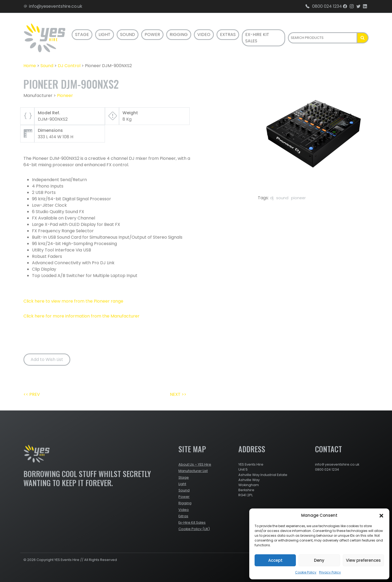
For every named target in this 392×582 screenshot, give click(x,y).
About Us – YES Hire (195, 464)
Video (204, 34)
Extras (228, 34)
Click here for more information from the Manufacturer (81, 316)
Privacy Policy (330, 572)
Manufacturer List (193, 471)
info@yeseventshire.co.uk (53, 6)
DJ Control (69, 66)
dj (272, 198)
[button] (381, 515)
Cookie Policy (306, 572)
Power (152, 34)
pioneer (298, 198)
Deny (319, 560)
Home (30, 66)
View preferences (363, 560)
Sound (128, 34)
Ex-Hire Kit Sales (257, 38)
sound (282, 198)
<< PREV (32, 394)
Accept (275, 560)
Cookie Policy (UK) (194, 529)
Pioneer (65, 95)
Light (105, 34)
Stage (82, 34)
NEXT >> (178, 394)
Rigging (179, 34)
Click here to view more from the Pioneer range (73, 301)
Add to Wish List (47, 359)
